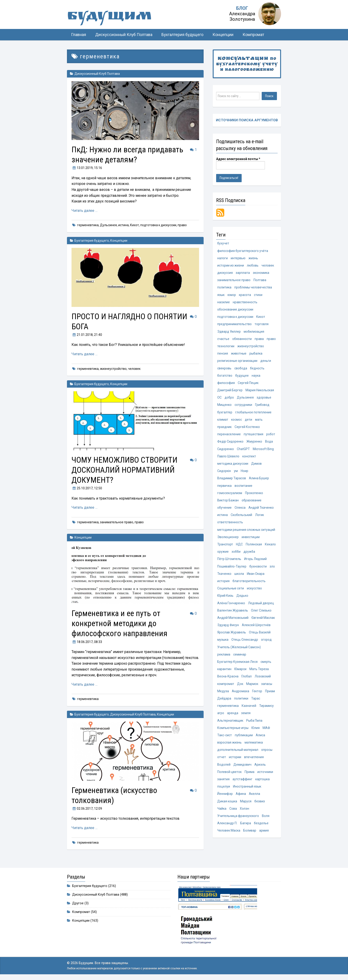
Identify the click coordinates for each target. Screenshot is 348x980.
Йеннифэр (225, 797)
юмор (232, 295)
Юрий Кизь (225, 598)
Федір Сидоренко (230, 443)
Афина (241, 797)
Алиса (260, 738)
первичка (224, 487)
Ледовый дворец (261, 605)
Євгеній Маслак (263, 620)
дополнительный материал (238, 753)
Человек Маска (229, 834)
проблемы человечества (253, 288)
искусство (254, 591)
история (223, 583)
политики (241, 701)
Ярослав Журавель (232, 635)
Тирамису (266, 709)
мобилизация (254, 332)
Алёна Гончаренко (231, 605)
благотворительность (249, 583)
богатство (225, 376)
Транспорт (225, 546)
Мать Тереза (259, 672)
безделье (261, 827)
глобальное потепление (253, 413)
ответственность (230, 524)
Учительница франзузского (238, 819)
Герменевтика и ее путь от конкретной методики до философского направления (121, 623)
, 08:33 (87, 642)
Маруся (246, 805)
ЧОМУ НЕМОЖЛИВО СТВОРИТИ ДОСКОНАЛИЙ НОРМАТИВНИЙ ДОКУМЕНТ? (126, 470)
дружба (249, 554)
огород (266, 642)
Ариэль (260, 768)
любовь (253, 266)
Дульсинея (108, 225)
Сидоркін (224, 472)
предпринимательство (234, 325)
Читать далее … (84, 211)
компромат (226, 687)
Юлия (256, 731)
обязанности (242, 340)
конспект (249, 458)
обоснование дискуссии (235, 310)
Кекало (270, 546)
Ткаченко (224, 576)
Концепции (223, 35)
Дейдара (224, 701)
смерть (266, 664)
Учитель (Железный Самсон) (239, 650)
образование (252, 502)
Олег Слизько (261, 613)
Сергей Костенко (247, 428)
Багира (246, 827)
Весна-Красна (228, 679)
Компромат (253, 35)
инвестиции (251, 539)
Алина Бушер (259, 480)
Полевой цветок (229, 775)
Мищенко (224, 406)
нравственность (245, 303)
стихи (258, 295)
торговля (262, 325)
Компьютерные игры (233, 731)
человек (134, 369)
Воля (266, 819)
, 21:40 (87, 335)
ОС (219, 399)
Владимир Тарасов (232, 480)
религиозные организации (237, 362)
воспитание (243, 487)
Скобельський (241, 517)
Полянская (254, 546)
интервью (238, 258)
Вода (269, 443)
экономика (261, 273)
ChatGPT (243, 450)
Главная (79, 35)
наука (256, 376)
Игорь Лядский (255, 561)
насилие (224, 303)
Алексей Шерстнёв (256, 627)
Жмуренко (254, 443)
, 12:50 (87, 488)
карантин (224, 672)
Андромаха (241, 694)
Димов (256, 465)
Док (240, 687)
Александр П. (227, 827)
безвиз (260, 805)
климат (223, 421)
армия (264, 834)
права (259, 340)
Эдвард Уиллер (229, 332)
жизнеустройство (113, 369)
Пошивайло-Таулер (232, 568)
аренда (233, 716)
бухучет (223, 244)
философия (226, 384)
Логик (260, 517)
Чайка (222, 812)
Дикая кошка (227, 805)
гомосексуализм (230, 495)
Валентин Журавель (233, 613)
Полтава (260, 280)
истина (123, 225)
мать (259, 421)
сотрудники (243, 406)
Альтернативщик (230, 723)
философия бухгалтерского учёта (243, 251)
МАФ (266, 731)
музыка (223, 642)
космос (237, 421)
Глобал (247, 679)
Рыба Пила (254, 723)
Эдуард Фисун (228, 627)
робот (271, 436)
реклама (224, 657)
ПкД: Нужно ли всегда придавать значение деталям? (130, 154)
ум (236, 472)
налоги (223, 258)
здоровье (264, 399)
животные (239, 354)
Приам (270, 694)
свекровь (224, 369)
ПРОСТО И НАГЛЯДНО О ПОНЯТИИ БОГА (113, 321)
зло (272, 568)
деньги (266, 362)
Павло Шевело (228, 458)
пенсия (223, 354)
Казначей (249, 709)
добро (229, 399)
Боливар (250, 834)
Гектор (257, 694)
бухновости (258, 568)
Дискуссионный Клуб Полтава (124, 35)
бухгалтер (225, 413)
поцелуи (224, 790)
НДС (239, 546)
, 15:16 (87, 168)
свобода (241, 369)
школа (239, 576)
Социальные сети (231, 591)
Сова (233, 812)
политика (224, 288)
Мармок (252, 687)
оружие (223, 554)
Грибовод (262, 406)
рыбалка (256, 354)
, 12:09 (87, 809)
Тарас (256, 701)
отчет (222, 760)
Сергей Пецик (248, 384)
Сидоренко (226, 450)
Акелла (255, 797)
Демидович (242, 768)
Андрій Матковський (233, 620)
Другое (78, 903)
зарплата (243, 273)
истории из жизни (231, 266)
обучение (224, 509)
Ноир (244, 472)
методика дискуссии (233, 465)
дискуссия (225, 273)
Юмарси (240, 672)
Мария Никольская (260, 391)
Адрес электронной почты (238, 159)
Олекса (240, 509)
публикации (244, 738)
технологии (226, 347)
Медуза (223, 694)
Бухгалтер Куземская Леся (237, 664)
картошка (262, 783)
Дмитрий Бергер (230, 391)
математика (254, 746)
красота (245, 295)
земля (246, 716)
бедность (257, 369)
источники (265, 775)
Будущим (113, 17)
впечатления (254, 760)
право (182, 225)
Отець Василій (260, 635)
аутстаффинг (242, 783)
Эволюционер (228, 539)
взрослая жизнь (229, 746)
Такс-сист (225, 738)
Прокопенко (254, 495)
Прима (249, 775)
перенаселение (229, 436)
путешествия (253, 436)
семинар (240, 657)
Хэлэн (244, 812)
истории (235, 760)
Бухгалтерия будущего (182, 35)
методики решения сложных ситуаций (246, 531)
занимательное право (117, 522)
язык (221, 295)
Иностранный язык (247, 790)
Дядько (242, 598)
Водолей (224, 768)
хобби (236, 554)
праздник (224, 428)
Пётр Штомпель (229, 561)
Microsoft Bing (263, 450)
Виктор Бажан (228, 502)
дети (248, 421)
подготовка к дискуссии (158, 225)
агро (221, 716)
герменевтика (88, 225)
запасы (267, 687)
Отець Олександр (245, 642)
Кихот (134, 225)
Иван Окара (256, 576)
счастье (223, 340)
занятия (223, 783)
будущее (242, 376)
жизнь (253, 258)
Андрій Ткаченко (261, 509)
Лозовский (263, 679)
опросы (267, 753)
